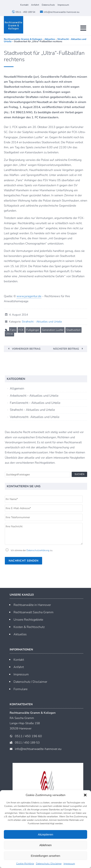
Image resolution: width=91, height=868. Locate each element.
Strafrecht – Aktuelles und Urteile (32, 410)
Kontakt (24, 5)
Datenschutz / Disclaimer (49, 864)
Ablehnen (45, 845)
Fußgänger (33, 330)
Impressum (69, 864)
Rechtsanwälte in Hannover (32, 605)
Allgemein (17, 389)
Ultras (9, 334)
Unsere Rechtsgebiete (28, 620)
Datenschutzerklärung (38, 550)
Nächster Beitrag (66, 349)
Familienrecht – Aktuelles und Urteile (35, 403)
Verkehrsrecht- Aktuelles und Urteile (35, 417)
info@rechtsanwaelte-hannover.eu (60, 12)
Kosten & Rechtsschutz (29, 627)
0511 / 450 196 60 (28, 736)
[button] (85, 795)
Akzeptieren (45, 834)
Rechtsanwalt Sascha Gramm (34, 612)
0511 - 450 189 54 (23, 12)
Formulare (20, 689)
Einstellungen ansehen (46, 856)
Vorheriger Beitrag (26, 349)
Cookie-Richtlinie (25, 864)
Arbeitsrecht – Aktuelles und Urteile (34, 396)
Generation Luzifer (53, 330)
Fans (13, 330)
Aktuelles (20, 634)
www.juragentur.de (29, 296)
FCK (21, 330)
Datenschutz (48, 5)
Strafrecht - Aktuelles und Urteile (42, 322)
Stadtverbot (73, 330)
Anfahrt (35, 5)
